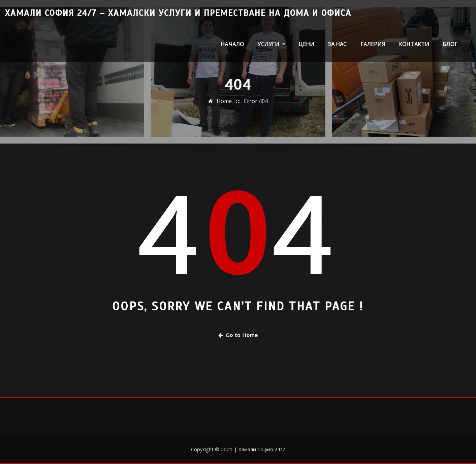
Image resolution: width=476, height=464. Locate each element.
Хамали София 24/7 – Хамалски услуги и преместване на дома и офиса (178, 13)
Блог (450, 44)
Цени (307, 44)
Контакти (414, 44)
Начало (232, 44)
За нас (337, 44)
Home (224, 103)
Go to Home (238, 335)
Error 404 (256, 103)
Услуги (271, 44)
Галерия (373, 44)
